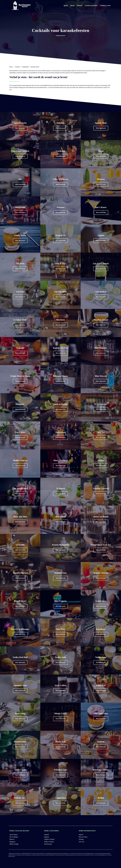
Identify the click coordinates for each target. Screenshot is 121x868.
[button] (20, 128)
